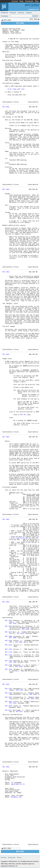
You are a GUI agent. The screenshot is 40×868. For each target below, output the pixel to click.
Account (15, 1)
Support (29, 13)
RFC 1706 (8, 661)
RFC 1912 (8, 632)
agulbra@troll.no (18, 784)
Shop (21, 1)
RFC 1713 (8, 652)
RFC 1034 (8, 697)
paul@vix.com (16, 797)
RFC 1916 (8, 626)
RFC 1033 (8, 702)
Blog (37, 1)
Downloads (29, 1)
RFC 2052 (6, 107)
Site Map (4, 857)
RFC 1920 (8, 641)
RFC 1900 (8, 636)
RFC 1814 (8, 645)
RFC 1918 (8, 621)
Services (21, 13)
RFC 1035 (8, 693)
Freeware (4, 13)
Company (4, 16)
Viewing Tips (12, 857)
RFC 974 (23, 415)
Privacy (19, 857)
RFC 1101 (8, 689)
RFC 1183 (8, 669)
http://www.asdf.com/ (16, 89)
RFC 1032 (8, 706)
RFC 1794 (8, 649)
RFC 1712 (8, 655)
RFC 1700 (8, 665)
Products (13, 13)
